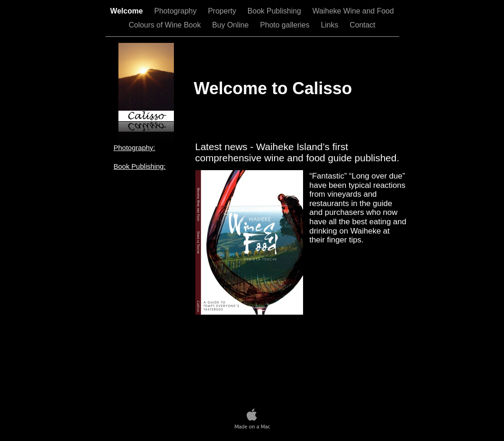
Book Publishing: (140, 166)
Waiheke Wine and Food (353, 11)
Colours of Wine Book (166, 25)
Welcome (127, 11)
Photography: (135, 148)
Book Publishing (275, 11)
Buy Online (231, 25)
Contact (362, 25)
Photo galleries (286, 25)
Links (331, 25)
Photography (176, 11)
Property (223, 11)
